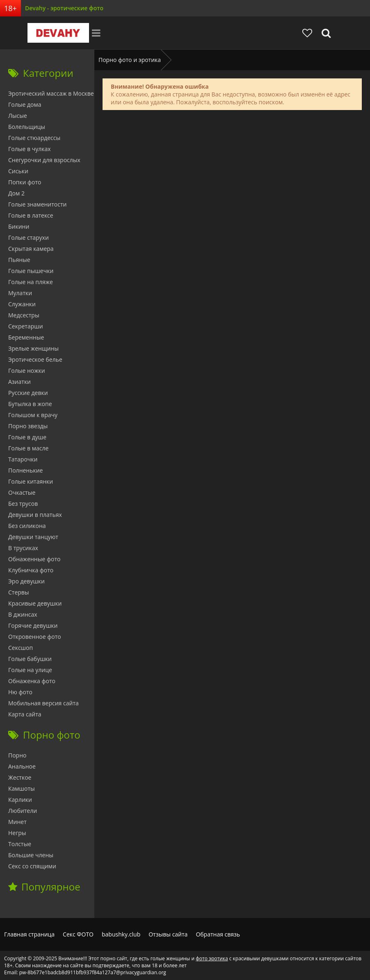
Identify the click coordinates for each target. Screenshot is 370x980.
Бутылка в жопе (30, 404)
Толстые (20, 844)
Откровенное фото (35, 637)
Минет (17, 822)
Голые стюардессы (34, 138)
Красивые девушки (35, 603)
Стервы (19, 592)
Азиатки (19, 382)
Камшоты (22, 788)
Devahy (58, 33)
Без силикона (27, 526)
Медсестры (24, 315)
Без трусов (23, 504)
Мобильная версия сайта (43, 703)
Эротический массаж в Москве (51, 93)
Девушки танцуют (33, 537)
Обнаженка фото (32, 681)
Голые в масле (28, 448)
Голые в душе (27, 437)
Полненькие (25, 470)
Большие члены (31, 855)
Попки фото (25, 182)
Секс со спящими (32, 866)
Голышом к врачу (33, 415)
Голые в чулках (30, 149)
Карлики (20, 800)
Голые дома (25, 104)
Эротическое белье (35, 359)
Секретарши (26, 326)
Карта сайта (25, 714)
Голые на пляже (31, 282)
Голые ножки (27, 371)
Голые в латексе (31, 215)
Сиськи (18, 171)
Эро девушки (26, 581)
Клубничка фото (31, 570)
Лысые (18, 116)
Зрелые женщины (33, 348)
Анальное (22, 766)
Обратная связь (218, 934)
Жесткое (20, 777)
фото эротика (212, 958)
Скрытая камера (31, 249)
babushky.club (121, 934)
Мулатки (20, 293)
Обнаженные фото (34, 559)
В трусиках (23, 548)
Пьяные (19, 260)
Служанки (22, 304)
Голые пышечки (31, 271)
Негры (17, 833)
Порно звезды (28, 426)
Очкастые (22, 492)
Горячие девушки (33, 625)
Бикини (19, 226)
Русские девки (28, 393)
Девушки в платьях (35, 515)
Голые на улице (30, 670)
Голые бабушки (30, 659)
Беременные (26, 337)
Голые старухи (29, 238)
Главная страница (29, 934)
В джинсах (23, 614)
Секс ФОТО (78, 934)
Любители (23, 811)
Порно (17, 755)
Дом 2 (16, 193)
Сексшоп (21, 648)
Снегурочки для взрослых (44, 160)
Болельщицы (27, 127)
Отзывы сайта (168, 934)
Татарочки (23, 459)
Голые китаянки (31, 481)
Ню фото (20, 692)
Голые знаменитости (37, 204)
